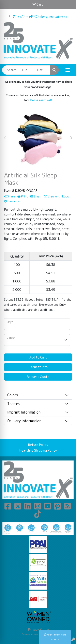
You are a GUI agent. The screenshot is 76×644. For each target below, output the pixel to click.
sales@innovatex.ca (52, 17)
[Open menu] (68, 70)
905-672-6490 (23, 16)
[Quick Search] (11, 70)
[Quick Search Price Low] (28, 70)
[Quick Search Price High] (43, 70)
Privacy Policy (38, 629)
